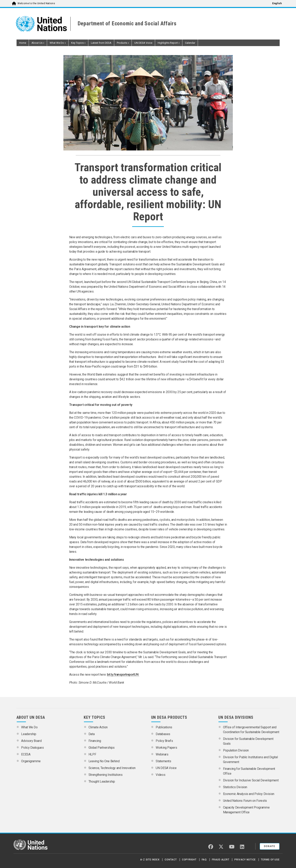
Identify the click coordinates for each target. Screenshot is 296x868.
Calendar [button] (190, 43)
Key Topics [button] (78, 43)
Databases (163, 734)
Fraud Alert (221, 860)
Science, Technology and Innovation (112, 768)
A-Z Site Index (150, 860)
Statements (163, 761)
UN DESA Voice (166, 768)
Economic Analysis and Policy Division (249, 794)
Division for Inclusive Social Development (251, 780)
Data (92, 734)
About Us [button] (38, 43)
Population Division (236, 750)
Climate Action (98, 727)
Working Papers (166, 748)
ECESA (26, 754)
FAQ (204, 860)
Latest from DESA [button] (101, 43)
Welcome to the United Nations (36, 3)
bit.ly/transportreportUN (123, 675)
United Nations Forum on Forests (245, 801)
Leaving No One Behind (104, 761)
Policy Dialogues (32, 748)
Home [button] (23, 43)
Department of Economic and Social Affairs (127, 24)
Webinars (162, 754)
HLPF (92, 754)
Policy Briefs (164, 741)
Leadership (29, 734)
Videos (160, 775)
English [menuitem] (277, 3)
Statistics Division (235, 787)
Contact (171, 860)
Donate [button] (270, 846)
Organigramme (31, 761)
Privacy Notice (245, 860)
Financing (95, 741)
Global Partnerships (102, 748)
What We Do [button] (58, 43)
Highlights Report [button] (169, 43)
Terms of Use (270, 860)
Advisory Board (31, 741)
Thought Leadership (102, 781)
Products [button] (123, 43)
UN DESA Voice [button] (143, 43)
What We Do (29, 727)
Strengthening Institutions (106, 775)
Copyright (189, 860)
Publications (164, 727)
